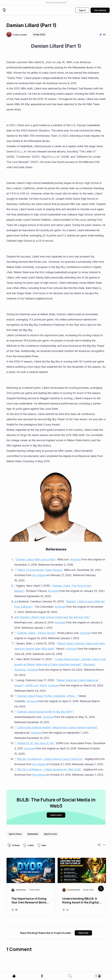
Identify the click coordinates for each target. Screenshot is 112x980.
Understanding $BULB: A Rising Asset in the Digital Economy (81, 901)
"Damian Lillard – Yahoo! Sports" (36, 633)
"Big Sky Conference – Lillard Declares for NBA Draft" (49, 769)
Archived (76, 559)
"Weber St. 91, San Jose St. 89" (35, 743)
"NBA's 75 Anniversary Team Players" (39, 570)
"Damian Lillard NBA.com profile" (35, 559)
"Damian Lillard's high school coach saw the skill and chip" (54, 617)
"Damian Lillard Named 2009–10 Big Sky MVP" (45, 712)
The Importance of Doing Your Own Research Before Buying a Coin (30, 901)
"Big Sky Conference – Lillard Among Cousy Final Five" (50, 759)
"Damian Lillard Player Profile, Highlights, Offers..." (47, 696)
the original (39, 575)
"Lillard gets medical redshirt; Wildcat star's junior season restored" (57, 727)
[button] (56, 3)
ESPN (43, 685)
